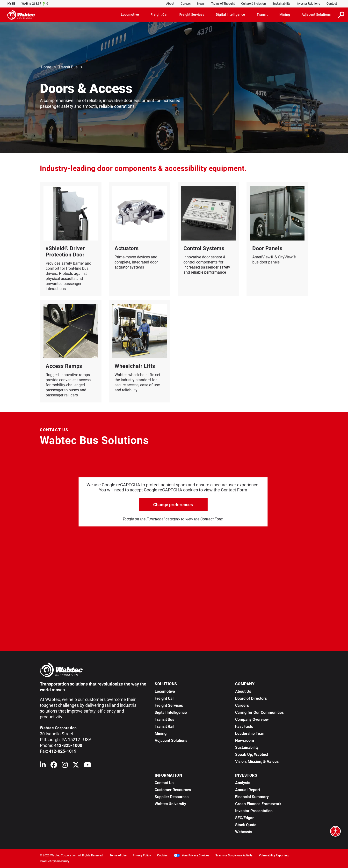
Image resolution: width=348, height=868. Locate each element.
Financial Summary (252, 797)
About (170, 4)
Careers (186, 4)
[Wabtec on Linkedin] (43, 766)
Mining (161, 733)
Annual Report (248, 790)
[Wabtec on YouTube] (88, 766)
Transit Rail (164, 726)
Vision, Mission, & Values (257, 762)
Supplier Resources (172, 797)
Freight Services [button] (192, 15)
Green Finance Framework (258, 804)
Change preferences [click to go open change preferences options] (173, 505)
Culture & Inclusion (254, 4)
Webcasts (244, 832)
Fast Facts (244, 726)
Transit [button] (262, 15)
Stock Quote (246, 825)
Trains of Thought (223, 4)
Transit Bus (68, 67)
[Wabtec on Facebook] (54, 766)
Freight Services (169, 705)
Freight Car (164, 698)
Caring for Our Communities (259, 712)
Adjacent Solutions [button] (316, 15)
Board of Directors (251, 698)
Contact (332, 4)
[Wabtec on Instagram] (65, 766)
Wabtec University (170, 804)
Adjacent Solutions (171, 740)
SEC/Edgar (244, 818)
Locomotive (165, 691)
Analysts (243, 783)
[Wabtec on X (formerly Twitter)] (76, 766)
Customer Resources (173, 790)
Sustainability (281, 4)
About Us (243, 691)
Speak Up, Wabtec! (252, 755)
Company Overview (252, 719)
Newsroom (245, 740)
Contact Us (164, 783)
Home (46, 67)
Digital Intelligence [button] (230, 15)
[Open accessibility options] (335, 831)
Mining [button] (285, 15)
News (201, 4)
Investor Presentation (254, 811)
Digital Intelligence (171, 712)
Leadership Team (250, 733)
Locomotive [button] (130, 15)
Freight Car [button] (159, 15)
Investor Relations (308, 4)
